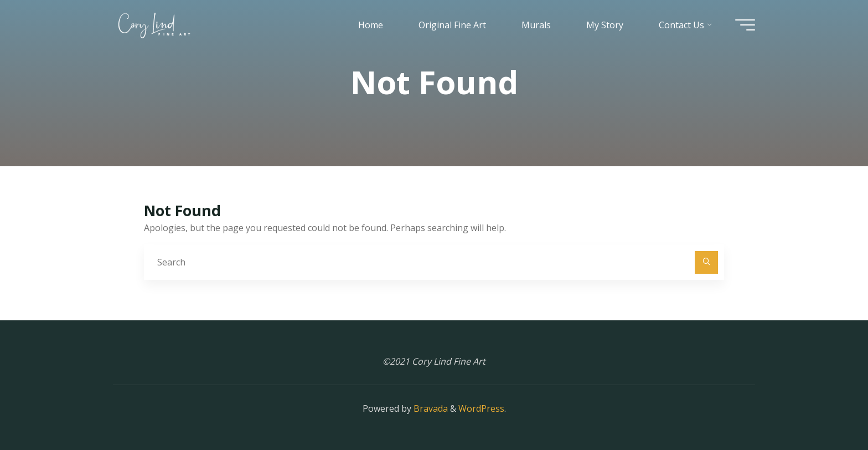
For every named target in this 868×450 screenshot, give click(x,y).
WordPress (481, 408)
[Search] (706, 263)
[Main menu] (745, 25)
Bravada (430, 408)
